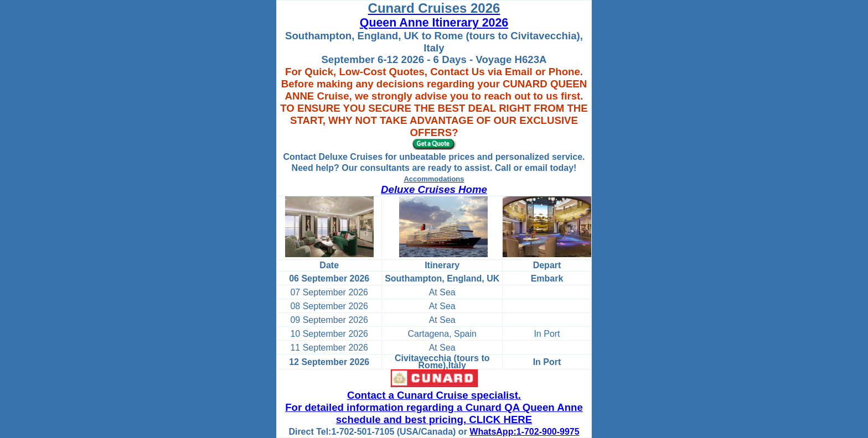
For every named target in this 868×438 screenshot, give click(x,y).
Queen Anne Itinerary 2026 (434, 23)
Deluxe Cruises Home (434, 189)
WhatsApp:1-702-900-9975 (524, 432)
